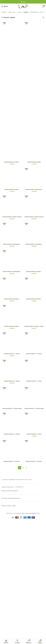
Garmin (20, 12)
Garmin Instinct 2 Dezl (34, 162)
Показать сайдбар (9, 17)
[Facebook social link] (22, 2)
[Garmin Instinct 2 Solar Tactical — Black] (12, 383)
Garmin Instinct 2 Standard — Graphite (34, 600)
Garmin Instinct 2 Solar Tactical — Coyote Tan (34, 455)
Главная (4, 12)
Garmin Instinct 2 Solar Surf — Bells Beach (34, 309)
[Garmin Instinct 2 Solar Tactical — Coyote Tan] (34, 383)
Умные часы (12, 12)
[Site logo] (23, 6)
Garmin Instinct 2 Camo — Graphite (12, 163)
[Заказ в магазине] (43, 17)
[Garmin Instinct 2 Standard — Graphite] (34, 528)
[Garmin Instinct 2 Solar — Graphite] (12, 237)
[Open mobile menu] (5, 6)
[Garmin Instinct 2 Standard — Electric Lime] (12, 528)
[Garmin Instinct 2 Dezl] (34, 91)
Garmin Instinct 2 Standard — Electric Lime (12, 600)
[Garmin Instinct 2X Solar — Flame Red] (34, 615)
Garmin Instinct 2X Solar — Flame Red (34, 628)
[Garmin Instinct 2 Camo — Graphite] (12, 91)
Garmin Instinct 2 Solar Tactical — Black (12, 455)
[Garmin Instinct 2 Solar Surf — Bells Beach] (34, 237)
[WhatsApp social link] (24, 2)
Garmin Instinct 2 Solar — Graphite (12, 309)
